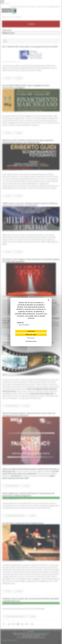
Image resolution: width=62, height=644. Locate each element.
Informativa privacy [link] (31, 341)
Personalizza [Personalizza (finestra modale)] (31, 338)
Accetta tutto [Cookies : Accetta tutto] (31, 331)
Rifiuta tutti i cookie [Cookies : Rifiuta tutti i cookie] (31, 335)
